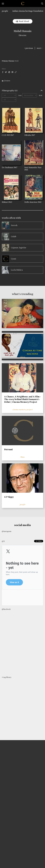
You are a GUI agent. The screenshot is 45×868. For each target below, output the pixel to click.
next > (40, 48)
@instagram (7, 531)
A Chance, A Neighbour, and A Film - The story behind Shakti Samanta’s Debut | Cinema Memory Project (22, 399)
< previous (28, 48)
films (23, 457)
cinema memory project (23, 410)
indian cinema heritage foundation (28, 11)
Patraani (8, 449)
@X (3, 541)
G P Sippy (9, 497)
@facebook (6, 609)
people (5, 11)
